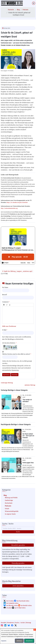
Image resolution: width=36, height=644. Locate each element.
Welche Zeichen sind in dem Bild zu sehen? (16, 354)
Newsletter (10, 623)
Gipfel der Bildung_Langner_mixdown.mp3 (18, 271)
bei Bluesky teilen (12, 605)
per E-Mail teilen (20, 608)
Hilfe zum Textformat (9, 326)
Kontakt (3, 623)
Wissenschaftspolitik (12, 511)
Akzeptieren (29, 641)
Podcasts (25, 10)
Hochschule (9, 503)
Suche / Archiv (20, 623)
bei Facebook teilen (23, 601)
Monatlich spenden (18, 545)
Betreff (5, 295)
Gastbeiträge (9, 500)
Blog (18, 10)
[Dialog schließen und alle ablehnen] (35, 630)
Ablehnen (19, 641)
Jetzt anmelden (18, 586)
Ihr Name (5, 287)
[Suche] (18, 528)
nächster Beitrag (30, 385)
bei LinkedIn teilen (12, 603)
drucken (9, 608)
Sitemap (28, 623)
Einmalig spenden (18, 563)
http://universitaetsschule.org (9, 208)
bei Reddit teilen (26, 605)
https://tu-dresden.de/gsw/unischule (17, 202)
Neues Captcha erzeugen (3, 352)
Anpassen (4, 641)
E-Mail (4, 330)
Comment (5, 302)
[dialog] (18, 636)
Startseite (11, 10)
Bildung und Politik (11, 498)
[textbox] (18, 315)
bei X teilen (10, 601)
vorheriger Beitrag (7, 383)
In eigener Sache (10, 514)
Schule (7, 509)
